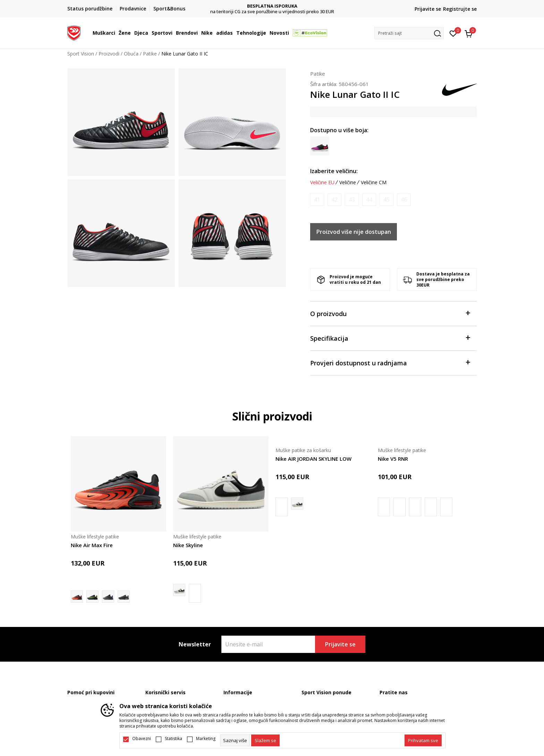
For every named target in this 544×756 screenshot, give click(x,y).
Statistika (173, 739)
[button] (409, 33)
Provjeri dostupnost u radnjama (390, 362)
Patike (150, 54)
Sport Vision (81, 54)
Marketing (206, 739)
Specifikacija (390, 338)
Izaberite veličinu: (334, 171)
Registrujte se (460, 9)
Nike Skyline (188, 545)
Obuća (131, 54)
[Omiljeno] (453, 33)
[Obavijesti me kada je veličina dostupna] (317, 200)
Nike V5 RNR (393, 459)
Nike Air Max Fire (92, 545)
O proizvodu (390, 313)
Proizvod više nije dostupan (354, 232)
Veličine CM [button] (374, 182)
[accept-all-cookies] (423, 740)
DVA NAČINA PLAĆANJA (272, 6)
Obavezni (142, 739)
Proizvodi (109, 54)
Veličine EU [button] (322, 182)
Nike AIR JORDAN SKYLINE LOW (313, 459)
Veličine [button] (348, 182)
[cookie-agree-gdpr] (265, 740)
